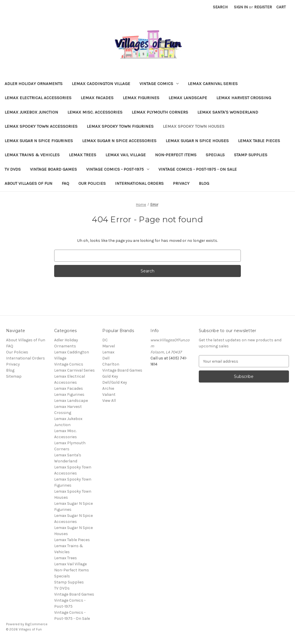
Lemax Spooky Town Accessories (41, 126)
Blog (204, 183)
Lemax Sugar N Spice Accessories (119, 141)
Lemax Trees (83, 155)
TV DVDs (13, 169)
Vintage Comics (159, 84)
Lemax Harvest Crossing (244, 98)
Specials (215, 155)
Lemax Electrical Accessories (38, 98)
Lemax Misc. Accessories (95, 112)
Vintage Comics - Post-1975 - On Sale (198, 169)
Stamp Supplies (251, 155)
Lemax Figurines (141, 98)
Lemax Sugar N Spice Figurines (39, 141)
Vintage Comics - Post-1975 (118, 169)
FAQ (65, 183)
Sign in (241, 7)
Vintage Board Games (53, 169)
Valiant (109, 395)
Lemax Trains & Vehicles (32, 155)
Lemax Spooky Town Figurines (120, 126)
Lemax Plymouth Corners (160, 112)
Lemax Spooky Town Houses (194, 126)
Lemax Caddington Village (101, 84)
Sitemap (14, 376)
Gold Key (110, 376)
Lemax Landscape (188, 98)
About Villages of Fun (29, 183)
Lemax (108, 352)
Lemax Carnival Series (213, 84)
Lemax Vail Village (126, 155)
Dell (106, 358)
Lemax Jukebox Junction (31, 112)
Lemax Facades (97, 98)
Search (220, 7)
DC (105, 340)
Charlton (111, 364)
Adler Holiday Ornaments (34, 84)
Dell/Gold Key (115, 382)
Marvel (109, 346)
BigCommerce (36, 624)
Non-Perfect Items (176, 155)
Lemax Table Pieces (259, 141)
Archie (108, 388)
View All (109, 401)
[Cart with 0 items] (281, 7)
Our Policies (92, 183)
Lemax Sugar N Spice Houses (197, 141)
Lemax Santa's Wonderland (228, 112)
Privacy (181, 183)
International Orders (139, 183)
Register (263, 7)
